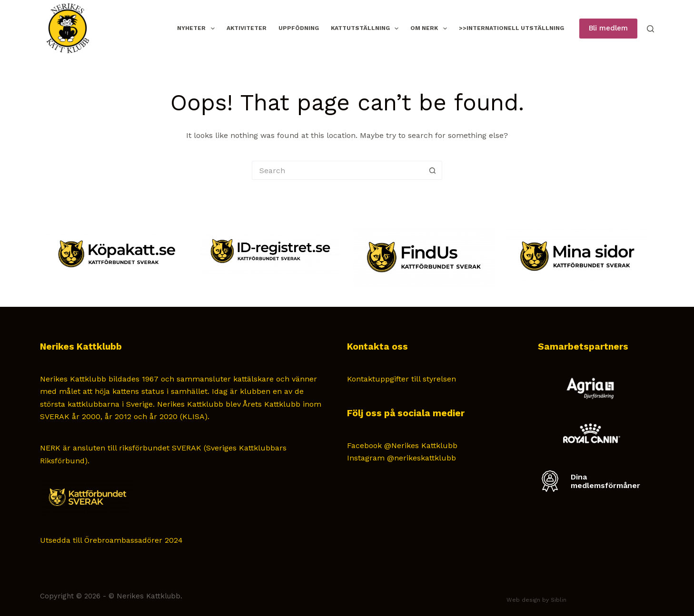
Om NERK (430, 29)
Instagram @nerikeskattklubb (402, 458)
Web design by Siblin (536, 600)
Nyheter (198, 29)
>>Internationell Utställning (511, 28)
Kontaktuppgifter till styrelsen (402, 379)
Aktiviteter (247, 28)
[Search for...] (337, 170)
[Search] (650, 29)
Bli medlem (608, 28)
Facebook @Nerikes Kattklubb (402, 445)
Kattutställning (367, 29)
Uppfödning (299, 28)
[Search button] (433, 170)
